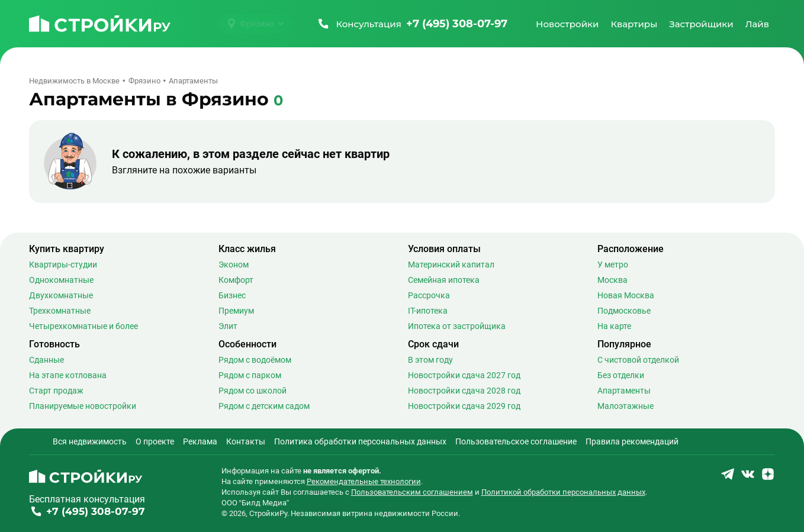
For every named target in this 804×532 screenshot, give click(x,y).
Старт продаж (56, 391)
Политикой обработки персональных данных (563, 492)
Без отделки (621, 375)
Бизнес (232, 295)
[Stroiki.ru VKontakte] (748, 478)
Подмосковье (624, 311)
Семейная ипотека (444, 280)
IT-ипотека (428, 311)
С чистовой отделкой (638, 360)
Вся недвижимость (90, 441)
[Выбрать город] (255, 24)
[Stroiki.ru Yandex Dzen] (768, 478)
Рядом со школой (253, 391)
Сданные (46, 360)
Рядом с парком (250, 375)
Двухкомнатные (61, 295)
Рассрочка (429, 295)
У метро (613, 265)
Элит (228, 326)
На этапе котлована (68, 375)
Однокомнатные (61, 280)
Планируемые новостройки (83, 406)
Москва (612, 280)
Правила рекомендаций (632, 441)
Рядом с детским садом (264, 406)
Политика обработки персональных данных (360, 441)
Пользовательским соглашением (412, 492)
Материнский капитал (451, 265)
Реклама (200, 441)
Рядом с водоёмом (255, 360)
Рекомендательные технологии (364, 481)
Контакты (246, 441)
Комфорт (236, 280)
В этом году (430, 360)
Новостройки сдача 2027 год (464, 375)
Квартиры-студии (63, 265)
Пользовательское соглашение (516, 441)
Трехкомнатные (60, 311)
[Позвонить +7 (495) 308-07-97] (412, 24)
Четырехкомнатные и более (83, 326)
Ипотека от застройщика (457, 326)
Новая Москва (626, 295)
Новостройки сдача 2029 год (464, 406)
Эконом (234, 265)
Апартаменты (624, 391)
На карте (614, 326)
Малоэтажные (625, 406)
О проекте (155, 441)
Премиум (236, 311)
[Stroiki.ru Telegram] (728, 478)
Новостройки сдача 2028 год (464, 391)
